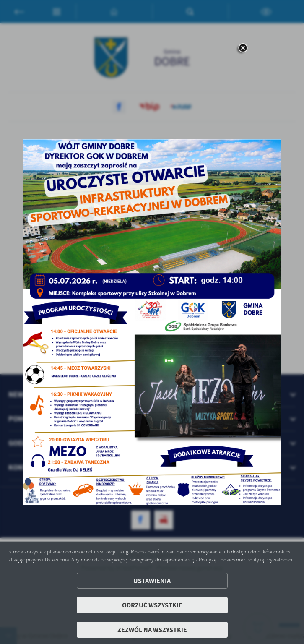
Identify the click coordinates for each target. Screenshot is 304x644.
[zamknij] (243, 48)
